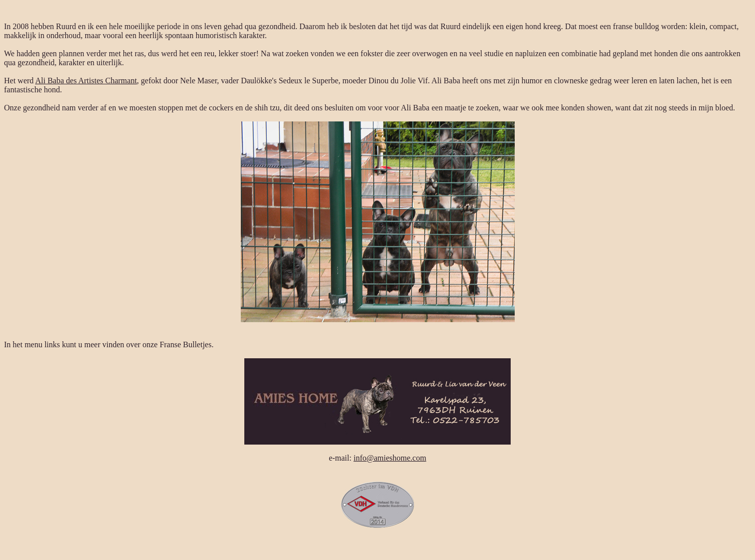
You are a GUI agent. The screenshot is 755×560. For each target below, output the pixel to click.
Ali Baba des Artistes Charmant (86, 81)
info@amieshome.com (390, 458)
